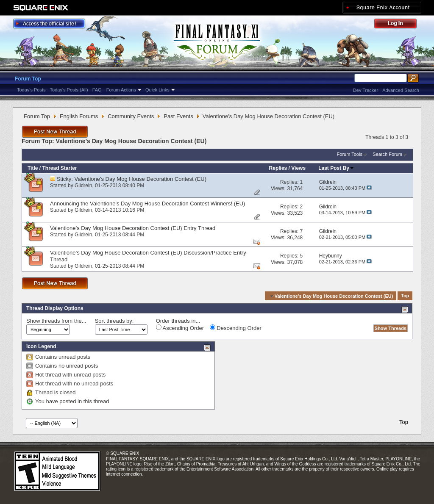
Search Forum (387, 154)
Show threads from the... (56, 321)
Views (298, 168)
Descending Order (236, 328)
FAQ (97, 90)
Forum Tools (350, 154)
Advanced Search (401, 90)
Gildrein (83, 186)
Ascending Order (180, 328)
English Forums (79, 116)
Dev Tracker (366, 90)
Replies (278, 168)
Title (33, 168)
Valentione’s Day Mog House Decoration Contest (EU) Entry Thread (133, 228)
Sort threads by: (114, 321)
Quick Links (157, 90)
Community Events (131, 116)
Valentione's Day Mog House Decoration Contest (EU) (141, 179)
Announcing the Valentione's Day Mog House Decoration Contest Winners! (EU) (147, 204)
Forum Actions (121, 90)
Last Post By (336, 168)
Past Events (178, 116)
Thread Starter (59, 168)
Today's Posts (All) (69, 90)
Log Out (400, 25)
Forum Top (28, 79)
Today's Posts (31, 90)
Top (405, 296)
